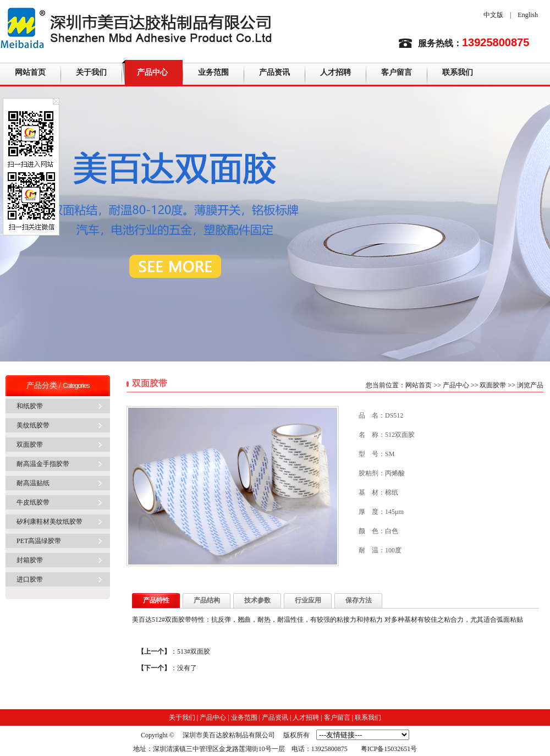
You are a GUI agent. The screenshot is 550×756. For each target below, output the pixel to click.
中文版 (493, 15)
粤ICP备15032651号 (389, 749)
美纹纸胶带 (33, 425)
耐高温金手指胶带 (43, 464)
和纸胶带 (30, 406)
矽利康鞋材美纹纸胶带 (50, 522)
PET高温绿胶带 (39, 541)
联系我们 (458, 72)
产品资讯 (274, 72)
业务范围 (213, 72)
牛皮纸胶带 (33, 502)
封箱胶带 (30, 560)
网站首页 (30, 72)
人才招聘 (335, 72)
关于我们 (91, 72)
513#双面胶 (194, 651)
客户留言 (397, 72)
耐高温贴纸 (33, 483)
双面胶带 (30, 445)
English (528, 15)
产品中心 (152, 72)
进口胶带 (30, 579)
